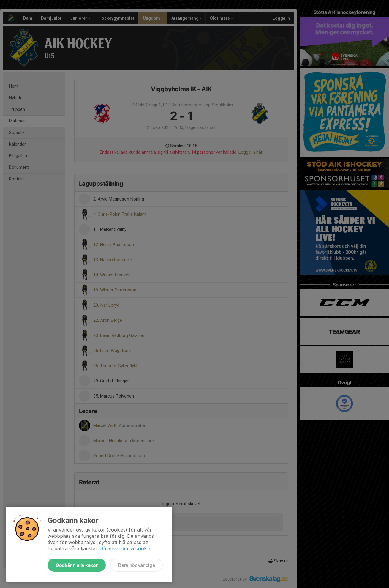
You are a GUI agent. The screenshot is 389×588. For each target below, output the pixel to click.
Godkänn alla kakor (77, 565)
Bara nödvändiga (136, 565)
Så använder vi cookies (126, 548)
